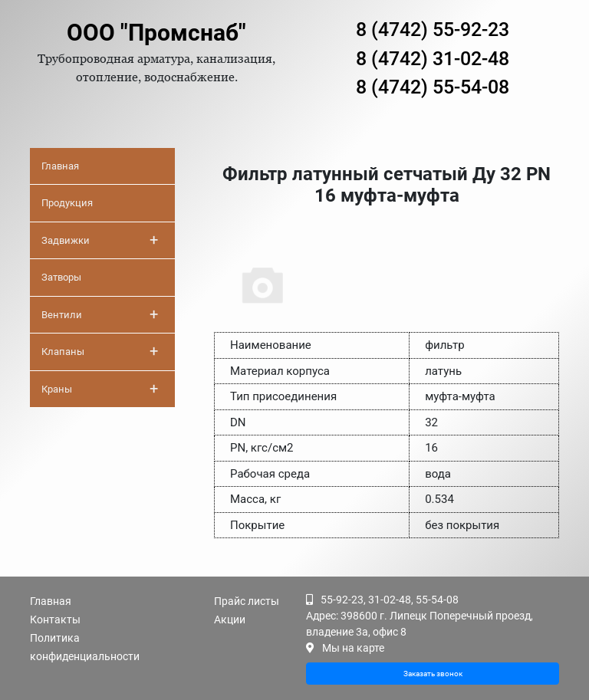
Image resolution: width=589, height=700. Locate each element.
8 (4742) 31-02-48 (433, 59)
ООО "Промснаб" (156, 33)
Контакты (55, 619)
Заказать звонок (433, 674)
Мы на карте (353, 648)
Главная (60, 166)
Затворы (61, 277)
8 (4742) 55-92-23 (433, 30)
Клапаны (100, 351)
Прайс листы (247, 601)
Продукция (67, 203)
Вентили (100, 314)
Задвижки (100, 240)
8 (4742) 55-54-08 (433, 87)
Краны (100, 389)
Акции (230, 619)
